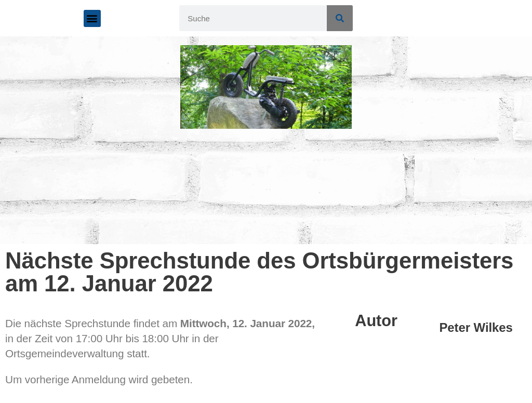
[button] (92, 18)
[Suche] (340, 18)
